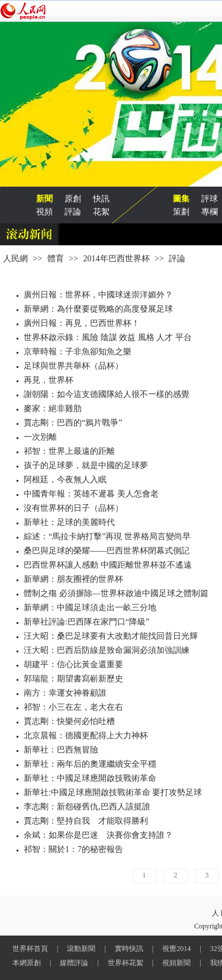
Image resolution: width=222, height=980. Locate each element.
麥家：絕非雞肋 (53, 409)
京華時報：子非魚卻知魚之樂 (78, 352)
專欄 (210, 212)
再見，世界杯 (49, 380)
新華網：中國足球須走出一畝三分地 (90, 608)
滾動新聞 (81, 949)
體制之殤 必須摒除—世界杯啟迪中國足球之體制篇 (116, 593)
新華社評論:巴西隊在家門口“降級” (86, 622)
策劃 (181, 212)
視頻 (44, 212)
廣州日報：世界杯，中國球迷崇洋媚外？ (98, 295)
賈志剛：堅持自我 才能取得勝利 (86, 821)
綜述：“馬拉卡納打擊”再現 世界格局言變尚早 (107, 537)
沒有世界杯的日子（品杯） (73, 508)
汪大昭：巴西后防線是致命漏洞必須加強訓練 (107, 650)
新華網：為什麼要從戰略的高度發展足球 (98, 309)
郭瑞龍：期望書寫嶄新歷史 (73, 679)
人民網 (15, 259)
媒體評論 (74, 963)
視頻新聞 (176, 963)
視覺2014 (176, 949)
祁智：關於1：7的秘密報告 (73, 849)
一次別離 (40, 437)
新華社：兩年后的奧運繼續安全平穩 (90, 764)
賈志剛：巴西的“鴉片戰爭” (73, 423)
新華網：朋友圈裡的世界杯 (73, 579)
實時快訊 (129, 949)
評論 (73, 212)
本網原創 (27, 963)
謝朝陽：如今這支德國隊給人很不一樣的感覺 (107, 394)
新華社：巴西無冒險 (61, 750)
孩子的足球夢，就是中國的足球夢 (86, 465)
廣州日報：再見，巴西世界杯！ (82, 323)
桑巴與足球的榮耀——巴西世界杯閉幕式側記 (107, 551)
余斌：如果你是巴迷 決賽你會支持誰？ (98, 835)
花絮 (101, 212)
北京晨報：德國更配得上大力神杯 (86, 736)
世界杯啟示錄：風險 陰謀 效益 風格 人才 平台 (108, 337)
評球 (210, 199)
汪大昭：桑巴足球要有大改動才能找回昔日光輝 (111, 636)
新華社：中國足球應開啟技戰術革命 (90, 778)
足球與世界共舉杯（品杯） (73, 366)
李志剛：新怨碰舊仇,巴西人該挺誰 (87, 807)
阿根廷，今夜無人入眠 (65, 480)
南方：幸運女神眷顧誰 (65, 693)
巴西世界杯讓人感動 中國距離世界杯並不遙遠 (108, 565)
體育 (56, 259)
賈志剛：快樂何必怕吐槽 (69, 721)
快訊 (101, 199)
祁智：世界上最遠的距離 (69, 451)
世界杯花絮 (126, 963)
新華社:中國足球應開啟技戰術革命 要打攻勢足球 (113, 792)
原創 (73, 199)
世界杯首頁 (30, 949)
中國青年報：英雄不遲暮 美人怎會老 (91, 494)
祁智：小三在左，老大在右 (73, 707)
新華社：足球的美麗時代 (69, 522)
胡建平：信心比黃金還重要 (73, 664)
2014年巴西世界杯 (117, 259)
